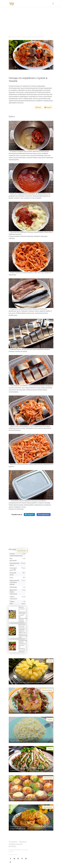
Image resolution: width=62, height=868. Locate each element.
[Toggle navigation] (53, 3)
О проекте (13, 842)
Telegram (29, 514)
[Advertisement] (31, 21)
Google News (44, 514)
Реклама (23, 842)
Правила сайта (13, 854)
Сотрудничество (15, 844)
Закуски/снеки (16, 37)
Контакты (12, 846)
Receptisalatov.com (18, 850)
